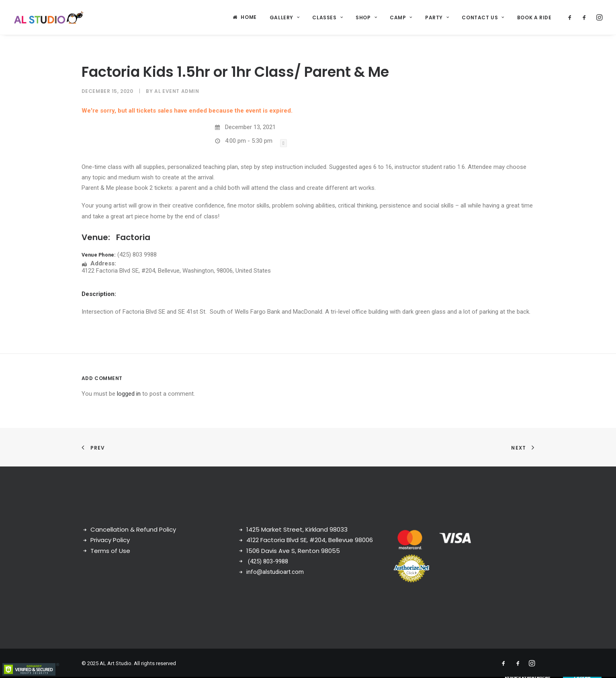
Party (437, 17)
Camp (401, 17)
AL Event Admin (177, 91)
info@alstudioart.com (275, 572)
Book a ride (534, 17)
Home (249, 17)
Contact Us (483, 17)
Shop (366, 17)
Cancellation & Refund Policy (133, 529)
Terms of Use (110, 551)
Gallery (285, 17)
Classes (327, 17)
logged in (129, 394)
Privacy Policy (110, 540)
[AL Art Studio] (49, 17)
